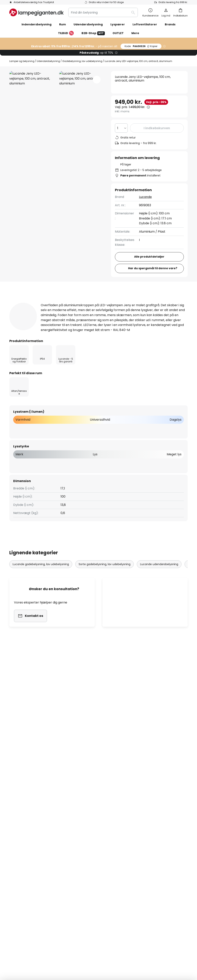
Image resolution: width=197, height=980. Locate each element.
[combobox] (103, 12)
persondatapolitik (138, 754)
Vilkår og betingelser (147, 796)
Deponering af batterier (129, 948)
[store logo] (36, 12)
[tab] (29, 303)
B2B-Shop (93, 33)
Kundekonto (19, 823)
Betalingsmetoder (23, 809)
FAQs (13, 789)
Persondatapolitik (28, 948)
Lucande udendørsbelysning (159, 577)
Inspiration (78, 836)
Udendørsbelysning (48, 61)
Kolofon (137, 809)
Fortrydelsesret (143, 803)
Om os (75, 789)
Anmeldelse (113, 302)
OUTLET (118, 33)
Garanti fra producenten (28, 836)
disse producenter (135, 723)
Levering (16, 816)
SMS (73, 809)
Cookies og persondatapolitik (153, 789)
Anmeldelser (80, 823)
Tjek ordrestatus (22, 803)
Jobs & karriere (82, 816)
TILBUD (66, 33)
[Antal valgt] (121, 128)
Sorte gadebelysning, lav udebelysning (105, 577)
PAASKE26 (141, 46)
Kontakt (15, 796)
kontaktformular (69, 754)
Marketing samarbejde (87, 796)
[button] (97, 80)
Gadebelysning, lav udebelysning (82, 61)
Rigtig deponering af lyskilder (162, 948)
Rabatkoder (79, 829)
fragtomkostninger (126, 960)
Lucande (146, 197)
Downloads (147, 302)
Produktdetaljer (74, 302)
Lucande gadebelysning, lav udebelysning (41, 577)
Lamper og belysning (22, 61)
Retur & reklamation (25, 829)
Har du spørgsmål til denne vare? (153, 268)
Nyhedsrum (97, 836)
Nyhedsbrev (79, 803)
